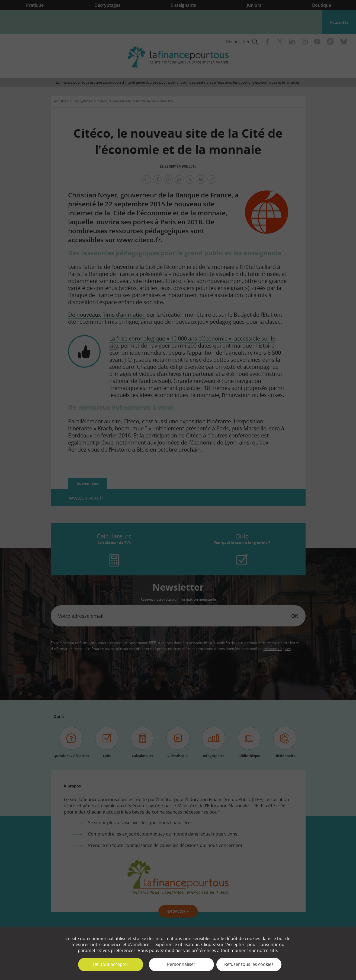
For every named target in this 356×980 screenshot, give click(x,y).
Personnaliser (181, 964)
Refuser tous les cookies (249, 964)
